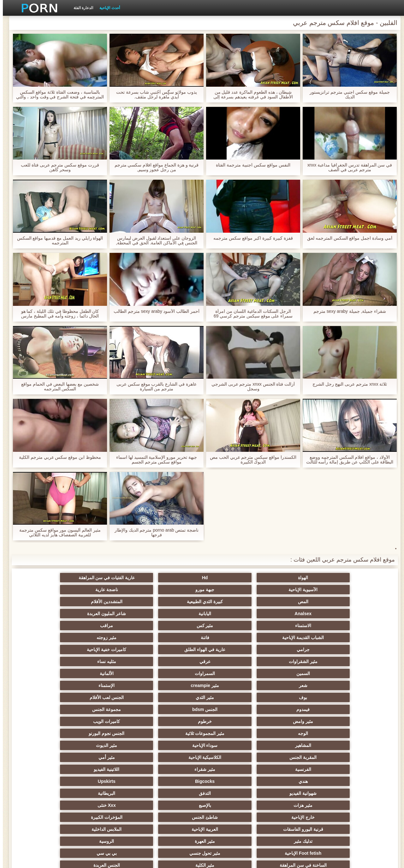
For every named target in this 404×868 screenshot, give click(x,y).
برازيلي (357, 805)
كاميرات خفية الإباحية (233, 614)
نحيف (233, 745)
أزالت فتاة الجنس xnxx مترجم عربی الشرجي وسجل (250, 387)
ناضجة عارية (47, 578)
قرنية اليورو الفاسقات (171, 697)
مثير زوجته (48, 602)
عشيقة (356, 793)
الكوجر (171, 769)
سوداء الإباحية (295, 661)
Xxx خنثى (47, 685)
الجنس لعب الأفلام (233, 638)
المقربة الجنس (171, 661)
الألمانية (233, 626)
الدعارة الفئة (80, 8)
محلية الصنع (109, 793)
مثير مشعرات (109, 733)
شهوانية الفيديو (357, 685)
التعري (295, 745)
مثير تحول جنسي (109, 709)
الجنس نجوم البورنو (48, 650)
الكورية (47, 769)
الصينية (233, 769)
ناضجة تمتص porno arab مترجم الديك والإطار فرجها (154, 533)
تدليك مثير (356, 709)
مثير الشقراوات (171, 614)
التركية (109, 781)
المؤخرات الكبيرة (233, 697)
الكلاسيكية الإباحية (109, 661)
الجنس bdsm (109, 638)
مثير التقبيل (109, 757)
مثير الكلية (295, 721)
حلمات (48, 745)
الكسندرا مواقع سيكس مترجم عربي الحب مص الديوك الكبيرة (250, 460)
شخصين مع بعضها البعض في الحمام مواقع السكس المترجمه (57, 387)
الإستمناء (48, 626)
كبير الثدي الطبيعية (109, 805)
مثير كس (295, 602)
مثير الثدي (295, 638)
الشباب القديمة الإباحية (171, 602)
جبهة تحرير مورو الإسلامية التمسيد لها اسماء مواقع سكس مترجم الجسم (154, 460)
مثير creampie (109, 626)
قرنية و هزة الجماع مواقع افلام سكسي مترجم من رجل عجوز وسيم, (154, 167)
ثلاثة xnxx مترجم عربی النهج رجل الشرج (347, 384)
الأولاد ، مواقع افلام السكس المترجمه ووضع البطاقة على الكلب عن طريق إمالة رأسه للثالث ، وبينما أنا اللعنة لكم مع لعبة (347, 460)
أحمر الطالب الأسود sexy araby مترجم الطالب (154, 311)
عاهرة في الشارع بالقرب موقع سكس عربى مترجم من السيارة (154, 387)
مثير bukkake (47, 805)
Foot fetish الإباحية (171, 709)
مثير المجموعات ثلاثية (109, 650)
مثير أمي (47, 661)
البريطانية (233, 685)
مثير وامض (357, 650)
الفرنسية (356, 673)
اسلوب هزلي (233, 733)
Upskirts (47, 673)
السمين (356, 626)
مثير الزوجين (171, 757)
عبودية (48, 781)
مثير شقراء (295, 673)
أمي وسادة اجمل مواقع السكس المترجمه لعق (347, 238)
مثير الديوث (233, 661)
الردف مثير (356, 757)
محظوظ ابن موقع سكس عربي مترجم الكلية (57, 457)
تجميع (295, 757)
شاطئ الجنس (295, 697)
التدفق (295, 685)
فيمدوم (171, 638)
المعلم (48, 793)
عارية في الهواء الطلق (295, 614)
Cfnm (295, 793)
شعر (171, 626)
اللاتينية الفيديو (233, 673)
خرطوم (295, 650)
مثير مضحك (109, 745)
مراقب (233, 602)
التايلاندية (171, 721)
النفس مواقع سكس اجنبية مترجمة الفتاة (250, 165)
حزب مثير (109, 721)
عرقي (109, 614)
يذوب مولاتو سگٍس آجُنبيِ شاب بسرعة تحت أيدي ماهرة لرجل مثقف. (154, 95)
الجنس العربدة (233, 721)
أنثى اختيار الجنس (295, 733)
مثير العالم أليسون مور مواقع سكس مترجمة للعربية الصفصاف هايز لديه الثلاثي (57, 533)
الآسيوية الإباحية (171, 578)
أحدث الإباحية (107, 8)
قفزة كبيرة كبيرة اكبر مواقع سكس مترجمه (250, 238)
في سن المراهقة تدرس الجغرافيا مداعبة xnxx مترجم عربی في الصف (347, 167)
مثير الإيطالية (109, 769)
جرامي (356, 614)
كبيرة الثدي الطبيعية (295, 590)
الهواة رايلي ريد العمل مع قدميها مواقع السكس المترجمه (57, 241)
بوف (357, 638)
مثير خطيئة (171, 745)
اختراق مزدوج (233, 757)
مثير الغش (48, 733)
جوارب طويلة (295, 781)
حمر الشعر (47, 721)
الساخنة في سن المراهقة (356, 721)
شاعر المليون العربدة (48, 590)
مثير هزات (171, 685)
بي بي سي (47, 709)
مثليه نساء (47, 614)
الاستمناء (356, 602)
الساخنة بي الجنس (47, 757)
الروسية (233, 709)
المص (356, 590)
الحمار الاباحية (295, 805)
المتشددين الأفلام (233, 590)
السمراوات (295, 626)
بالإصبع (109, 685)
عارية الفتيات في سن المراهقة (233, 578)
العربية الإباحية (109, 697)
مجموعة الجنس (48, 638)
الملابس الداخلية (48, 697)
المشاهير (356, 661)
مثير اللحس (171, 805)
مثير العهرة (295, 709)
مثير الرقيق (233, 781)
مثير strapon (171, 733)
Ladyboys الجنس (171, 793)
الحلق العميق (295, 769)
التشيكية (357, 745)
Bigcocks (109, 673)
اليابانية (109, 590)
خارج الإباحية (357, 697)
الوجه (171, 650)
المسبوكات (356, 769)
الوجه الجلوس (233, 793)
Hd (295, 578)
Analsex (171, 590)
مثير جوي (171, 781)
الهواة (357, 578)
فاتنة (109, 602)
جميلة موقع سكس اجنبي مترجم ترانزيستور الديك (347, 95)
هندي (171, 673)
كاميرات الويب (233, 650)
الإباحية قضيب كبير (233, 805)
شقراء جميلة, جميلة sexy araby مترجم (347, 311)
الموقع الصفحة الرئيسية (91, 859)
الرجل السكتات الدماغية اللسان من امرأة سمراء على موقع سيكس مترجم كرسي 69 (250, 314)
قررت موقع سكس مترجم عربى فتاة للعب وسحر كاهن (57, 167)
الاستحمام (357, 781)
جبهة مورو (109, 578)
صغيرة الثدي (357, 733)
